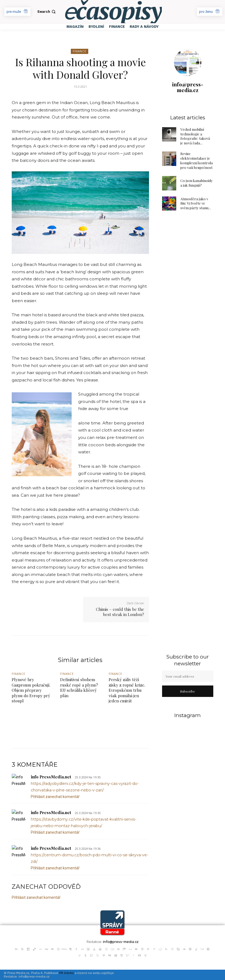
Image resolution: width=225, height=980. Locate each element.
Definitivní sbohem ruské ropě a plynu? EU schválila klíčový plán (79, 688)
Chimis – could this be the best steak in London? (120, 612)
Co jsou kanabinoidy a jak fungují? (197, 183)
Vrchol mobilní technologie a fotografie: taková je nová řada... (195, 136)
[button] (47, 12)
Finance (80, 51)
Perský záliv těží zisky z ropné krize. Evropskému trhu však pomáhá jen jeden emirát (127, 690)
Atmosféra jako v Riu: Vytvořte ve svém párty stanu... (196, 203)
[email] (188, 676)
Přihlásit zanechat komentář (55, 797)
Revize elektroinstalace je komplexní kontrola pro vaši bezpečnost (197, 160)
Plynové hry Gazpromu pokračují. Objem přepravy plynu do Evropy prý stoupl (31, 690)
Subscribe (188, 691)
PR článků (66, 973)
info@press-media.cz (188, 87)
